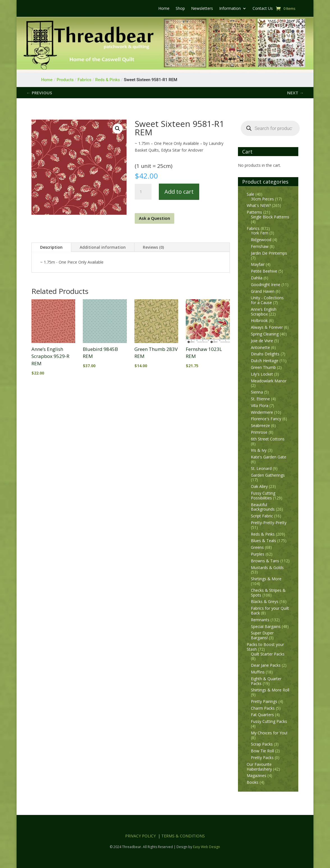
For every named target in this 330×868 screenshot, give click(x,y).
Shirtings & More (266, 579)
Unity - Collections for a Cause (267, 300)
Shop (180, 9)
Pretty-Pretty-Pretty (269, 523)
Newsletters (202, 9)
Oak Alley (259, 486)
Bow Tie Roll (262, 751)
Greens (257, 547)
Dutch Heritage (265, 361)
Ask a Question (154, 218)
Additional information (103, 247)
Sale (250, 194)
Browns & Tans (265, 561)
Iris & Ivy (259, 450)
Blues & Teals (263, 541)
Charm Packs (263, 708)
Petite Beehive (264, 271)
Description (51, 247)
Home (164, 9)
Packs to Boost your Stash (265, 647)
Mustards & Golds (267, 567)
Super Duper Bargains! (262, 635)
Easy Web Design (207, 847)
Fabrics (253, 228)
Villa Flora (260, 406)
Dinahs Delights (265, 354)
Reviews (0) (153, 247)
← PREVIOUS (39, 93)
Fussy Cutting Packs (269, 721)
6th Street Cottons (268, 439)
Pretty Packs (262, 758)
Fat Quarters (262, 715)
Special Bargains (266, 626)
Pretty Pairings (264, 701)
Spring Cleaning (265, 334)
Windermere (262, 412)
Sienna (257, 392)
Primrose (259, 432)
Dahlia (257, 278)
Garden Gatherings (268, 475)
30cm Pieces (262, 199)
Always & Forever (267, 327)
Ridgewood (261, 240)
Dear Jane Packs (266, 665)
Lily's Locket (262, 374)
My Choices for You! (269, 733)
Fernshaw (260, 246)
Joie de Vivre (262, 341)
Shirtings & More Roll (270, 690)
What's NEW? (259, 205)
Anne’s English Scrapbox (264, 312)
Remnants (260, 620)
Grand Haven (263, 291)
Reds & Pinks (263, 534)
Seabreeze (260, 425)
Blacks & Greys (265, 601)
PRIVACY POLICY (140, 836)
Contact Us (263, 9)
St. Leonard (261, 468)
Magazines (256, 776)
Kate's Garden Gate (269, 457)
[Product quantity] (143, 192)
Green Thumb (263, 367)
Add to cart (179, 192)
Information (230, 9)
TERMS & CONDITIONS (183, 836)
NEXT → (295, 93)
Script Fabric (262, 516)
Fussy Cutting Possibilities (263, 495)
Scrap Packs (262, 744)
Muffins (258, 672)
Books (253, 782)
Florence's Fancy (266, 419)
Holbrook (259, 320)
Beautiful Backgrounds (263, 507)
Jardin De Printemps (269, 253)
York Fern (260, 233)
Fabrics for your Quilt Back (270, 611)
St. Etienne (260, 399)
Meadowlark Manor (269, 381)
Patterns (254, 212)
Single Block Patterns (270, 217)
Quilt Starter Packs (268, 654)
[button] (118, 129)
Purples (258, 554)
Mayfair (258, 264)
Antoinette (260, 347)
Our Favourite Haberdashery (259, 767)
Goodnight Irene (266, 285)
